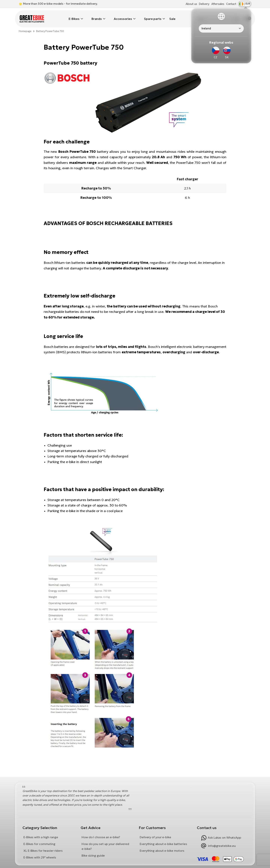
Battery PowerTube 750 (50, 26)
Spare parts (153, 16)
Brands (97, 16)
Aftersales (218, 4)
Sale (172, 16)
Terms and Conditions (118, 864)
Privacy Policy (157, 864)
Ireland (206, 28)
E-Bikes (74, 16)
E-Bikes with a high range (41, 831)
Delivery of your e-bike (155, 831)
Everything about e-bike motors (162, 845)
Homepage (25, 26)
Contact (231, 4)
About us (191, 4)
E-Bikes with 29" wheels (40, 852)
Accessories (123, 16)
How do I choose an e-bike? (101, 831)
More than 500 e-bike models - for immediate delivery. (60, 4)
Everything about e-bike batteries (163, 838)
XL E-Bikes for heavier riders (43, 845)
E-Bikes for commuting (39, 838)
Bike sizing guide (93, 850)
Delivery (204, 4)
